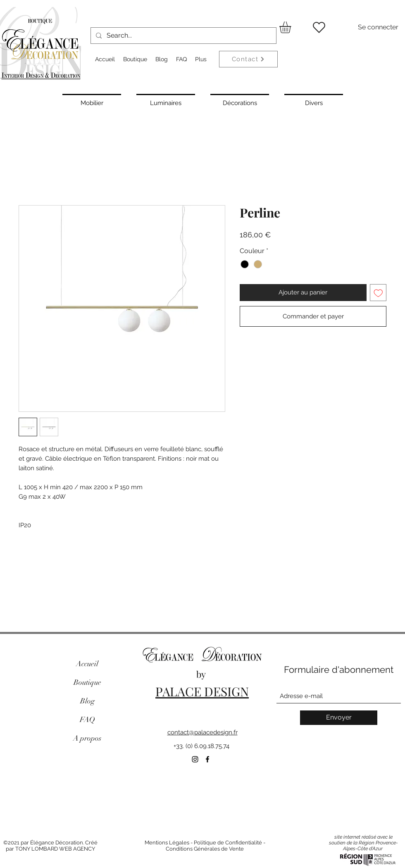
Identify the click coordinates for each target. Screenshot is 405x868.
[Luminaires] (166, 102)
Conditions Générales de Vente (205, 849)
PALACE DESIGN (202, 691)
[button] (292, 27)
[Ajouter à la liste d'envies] (378, 293)
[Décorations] (240, 102)
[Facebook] (207, 759)
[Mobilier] (92, 102)
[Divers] (314, 102)
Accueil (87, 664)
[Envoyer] (339, 718)
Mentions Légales (167, 843)
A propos (87, 738)
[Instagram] (195, 759)
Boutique (87, 682)
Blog (87, 701)
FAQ (87, 720)
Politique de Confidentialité (228, 843)
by (202, 674)
